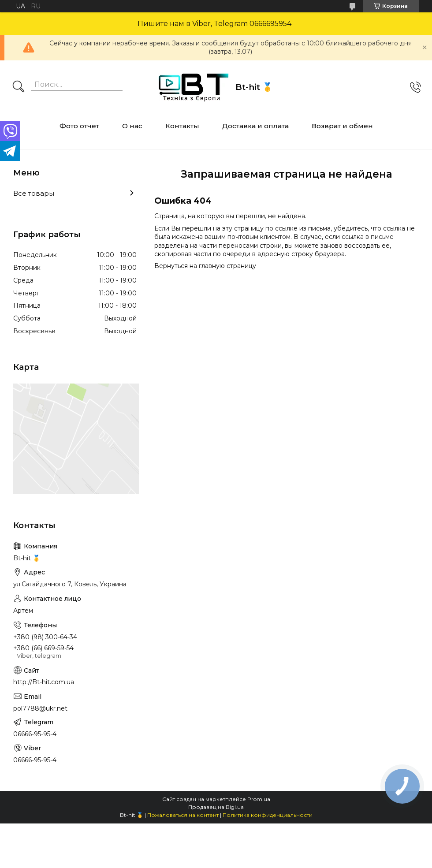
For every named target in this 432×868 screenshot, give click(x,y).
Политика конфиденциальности (268, 815)
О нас (132, 126)
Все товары (34, 193)
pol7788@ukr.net (40, 708)
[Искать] (19, 87)
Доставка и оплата (255, 126)
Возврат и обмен (342, 126)
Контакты (182, 126)
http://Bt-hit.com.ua (44, 682)
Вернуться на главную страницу (205, 266)
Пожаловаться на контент (183, 815)
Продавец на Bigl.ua (216, 807)
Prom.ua (259, 799)
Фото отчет (79, 126)
